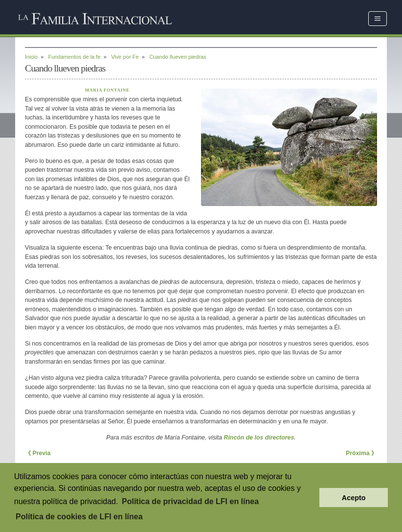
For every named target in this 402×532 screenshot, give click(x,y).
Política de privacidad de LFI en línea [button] (190, 501)
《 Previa (38, 453)
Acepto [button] (354, 498)
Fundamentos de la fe (74, 57)
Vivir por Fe (125, 57)
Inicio (31, 57)
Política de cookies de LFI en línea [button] (79, 517)
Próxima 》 (361, 453)
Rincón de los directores (259, 438)
